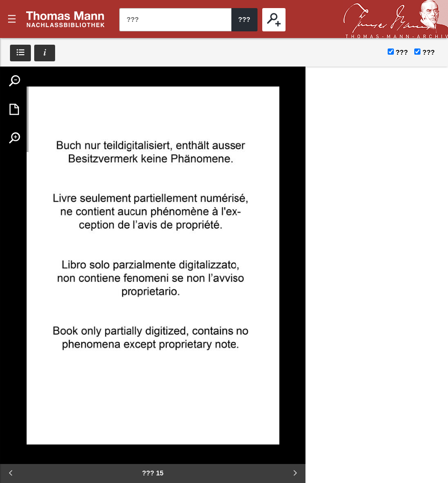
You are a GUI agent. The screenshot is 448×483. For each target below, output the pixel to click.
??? (66, 19)
